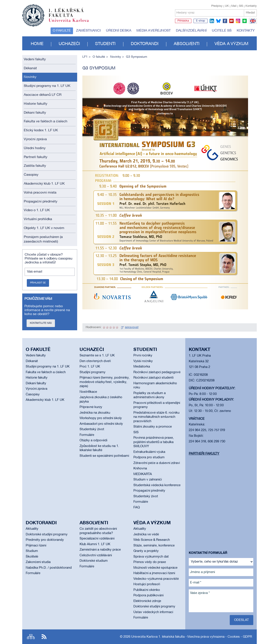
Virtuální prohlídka (38, 219)
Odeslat (242, 620)
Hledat (250, 13)
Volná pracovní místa (40, 193)
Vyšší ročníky (143, 361)
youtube (231, 21)
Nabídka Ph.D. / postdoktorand (49, 568)
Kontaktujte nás (41, 323)
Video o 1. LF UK (37, 210)
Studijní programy (93, 372)
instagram (238, 21)
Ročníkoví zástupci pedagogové (157, 372)
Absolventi (187, 44)
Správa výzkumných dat (151, 557)
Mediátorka (142, 367)
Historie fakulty (36, 104)
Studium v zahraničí (148, 480)
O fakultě (62, 31)
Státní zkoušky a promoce (153, 427)
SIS (241, 6)
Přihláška (183, 21)
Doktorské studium (94, 561)
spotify (245, 21)
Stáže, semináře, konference (154, 546)
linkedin (212, 21)
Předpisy (217, 6)
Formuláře (87, 435)
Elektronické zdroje (147, 601)
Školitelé (32, 557)
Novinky (30, 77)
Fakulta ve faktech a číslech (46, 121)
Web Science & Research (152, 540)
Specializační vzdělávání (97, 539)
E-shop (201, 21)
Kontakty (251, 6)
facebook (225, 21)
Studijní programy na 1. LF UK (47, 86)
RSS (44, 637)
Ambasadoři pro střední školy (101, 424)
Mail (234, 6)
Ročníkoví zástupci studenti (153, 378)
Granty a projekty (146, 551)
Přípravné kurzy (91, 407)
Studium (32, 551)
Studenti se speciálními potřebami (104, 456)
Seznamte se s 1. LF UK (97, 356)
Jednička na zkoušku (95, 413)
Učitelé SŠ (222, 31)
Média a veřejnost (154, 31)
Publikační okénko (147, 590)
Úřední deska (119, 31)
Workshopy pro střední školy (101, 418)
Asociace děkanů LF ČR (43, 95)
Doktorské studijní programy (47, 534)
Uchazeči (69, 44)
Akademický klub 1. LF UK (44, 184)
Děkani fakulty (35, 113)
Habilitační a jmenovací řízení (154, 573)
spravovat (132, 327)
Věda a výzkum (231, 44)
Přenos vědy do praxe (150, 562)
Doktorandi (145, 44)
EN (252, 24)
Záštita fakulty (35, 166)
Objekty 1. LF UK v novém (44, 228)
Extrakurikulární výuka (149, 452)
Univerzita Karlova (72, 23)
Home (37, 44)
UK (227, 6)
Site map (31, 637)
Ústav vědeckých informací (153, 612)
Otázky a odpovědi (93, 440)
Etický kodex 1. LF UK (41, 130)
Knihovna (140, 469)
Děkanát (30, 68)
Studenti (105, 44)
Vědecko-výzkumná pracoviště (156, 579)
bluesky (218, 21)
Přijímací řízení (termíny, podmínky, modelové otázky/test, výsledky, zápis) (105, 382)
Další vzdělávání (191, 31)
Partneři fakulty (36, 157)
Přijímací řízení (36, 546)
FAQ (137, 507)
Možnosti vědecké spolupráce (155, 568)
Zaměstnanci (88, 31)
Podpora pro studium (149, 457)
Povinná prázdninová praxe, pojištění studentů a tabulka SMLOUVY (154, 442)
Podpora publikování (148, 595)
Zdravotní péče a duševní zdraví (157, 463)
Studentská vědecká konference (157, 485)
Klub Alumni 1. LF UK (95, 544)
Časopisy (31, 175)
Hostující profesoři (147, 584)
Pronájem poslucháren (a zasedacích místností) (43, 239)
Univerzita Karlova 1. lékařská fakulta (158, 637)
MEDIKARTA (143, 474)
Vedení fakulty (35, 59)
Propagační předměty (41, 202)
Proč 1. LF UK (90, 367)
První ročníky (143, 356)
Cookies (234, 637)
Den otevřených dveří (95, 361)
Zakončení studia (38, 562)
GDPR (247, 637)
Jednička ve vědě (146, 534)
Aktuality (32, 529)
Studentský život (92, 429)
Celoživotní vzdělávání (96, 555)
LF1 (85, 57)
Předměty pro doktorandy (45, 540)
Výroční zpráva (35, 139)
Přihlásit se (38, 283)
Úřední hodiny (35, 148)
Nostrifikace (88, 392)
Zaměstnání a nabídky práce (100, 550)
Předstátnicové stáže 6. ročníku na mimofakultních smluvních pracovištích (156, 417)
